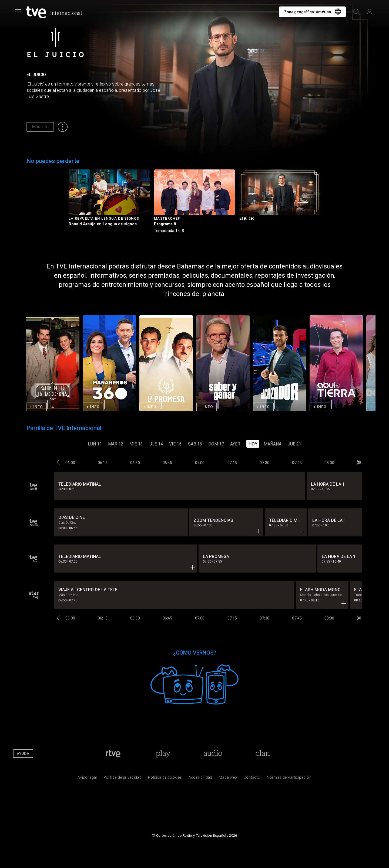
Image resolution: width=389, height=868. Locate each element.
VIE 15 (175, 444)
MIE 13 (136, 444)
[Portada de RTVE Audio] (213, 754)
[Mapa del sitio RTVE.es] (228, 779)
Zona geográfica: (308, 12)
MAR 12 (116, 444)
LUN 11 (95, 444)
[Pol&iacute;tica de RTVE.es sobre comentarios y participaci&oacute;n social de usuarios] (289, 779)
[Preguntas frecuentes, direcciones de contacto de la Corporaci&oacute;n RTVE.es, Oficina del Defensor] (252, 779)
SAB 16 (195, 444)
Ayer (235, 444)
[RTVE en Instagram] (364, 754)
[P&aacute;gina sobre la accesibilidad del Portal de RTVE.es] (200, 779)
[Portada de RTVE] (113, 754)
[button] (369, 364)
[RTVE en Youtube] (348, 754)
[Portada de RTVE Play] (163, 754)
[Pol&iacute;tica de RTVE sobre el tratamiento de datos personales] (123, 779)
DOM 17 (216, 444)
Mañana (273, 444)
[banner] (55, 12)
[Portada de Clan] (263, 754)
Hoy (253, 444)
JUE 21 (294, 444)
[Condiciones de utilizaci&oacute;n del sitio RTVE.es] (87, 779)
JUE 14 (156, 444)
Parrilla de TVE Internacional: (65, 428)
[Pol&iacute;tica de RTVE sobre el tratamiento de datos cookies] (165, 779)
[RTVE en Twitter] (332, 754)
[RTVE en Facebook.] (315, 754)
